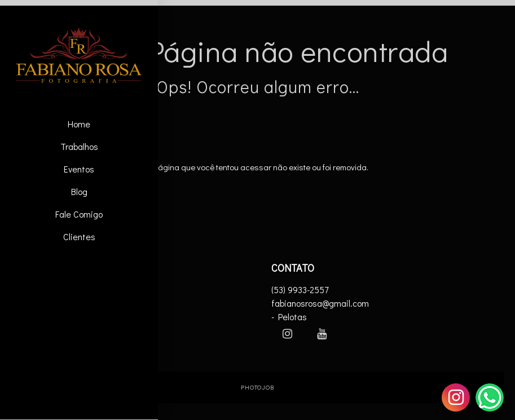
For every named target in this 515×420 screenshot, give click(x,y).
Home (79, 124)
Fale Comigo (79, 214)
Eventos (79, 169)
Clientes (79, 236)
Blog (79, 191)
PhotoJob (257, 387)
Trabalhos (79, 146)
